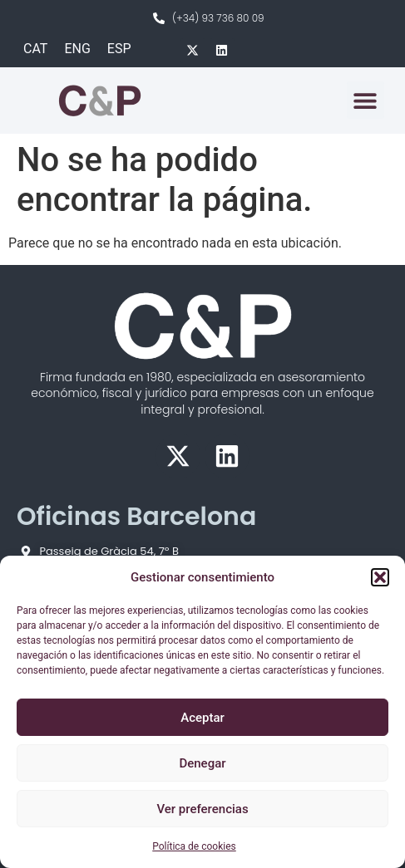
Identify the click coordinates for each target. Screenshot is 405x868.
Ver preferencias (202, 809)
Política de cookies (194, 846)
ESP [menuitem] (119, 49)
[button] (380, 577)
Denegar (202, 763)
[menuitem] (35, 49)
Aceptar (202, 718)
